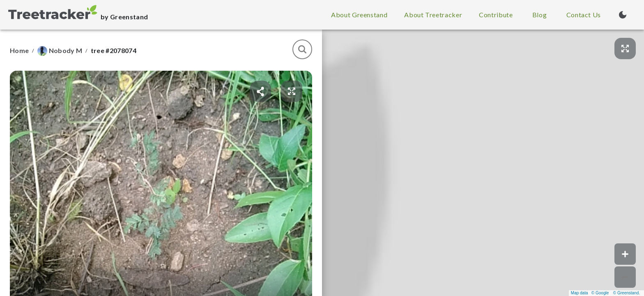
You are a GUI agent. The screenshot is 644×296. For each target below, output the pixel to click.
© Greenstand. (627, 293)
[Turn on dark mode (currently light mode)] (623, 15)
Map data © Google (590, 293)
